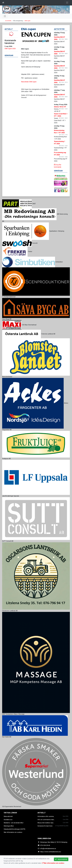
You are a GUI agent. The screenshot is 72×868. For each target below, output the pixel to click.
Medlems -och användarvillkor (14, 823)
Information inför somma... (46, 816)
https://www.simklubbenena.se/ (51, 852)
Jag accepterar (61, 859)
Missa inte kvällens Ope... (46, 823)
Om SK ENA (8, 21)
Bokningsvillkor (9, 826)
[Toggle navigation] (67, 3)
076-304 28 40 (45, 845)
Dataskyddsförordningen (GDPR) (14, 829)
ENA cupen (28, 21)
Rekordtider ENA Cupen (29, 82)
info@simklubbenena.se (48, 849)
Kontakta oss (8, 820)
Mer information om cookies (13, 832)
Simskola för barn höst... (45, 826)
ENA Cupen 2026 (10, 49)
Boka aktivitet (8, 816)
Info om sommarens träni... (46, 820)
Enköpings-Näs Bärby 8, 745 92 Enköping (54, 842)
